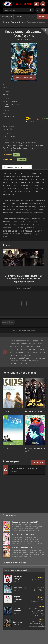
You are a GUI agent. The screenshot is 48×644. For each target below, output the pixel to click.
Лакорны (7, 16)
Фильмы (19, 16)
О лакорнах (31, 16)
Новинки (43, 16)
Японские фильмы (18, 22)
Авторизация (36, 4)
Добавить (38, 462)
